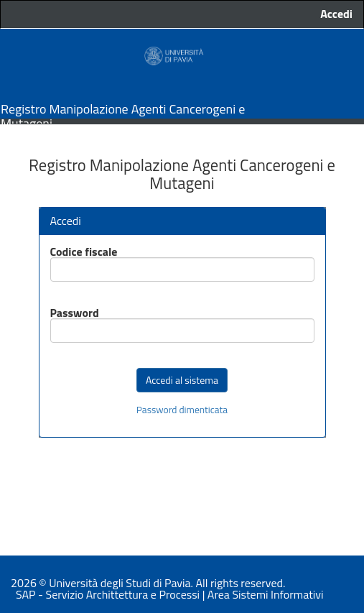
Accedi (336, 14)
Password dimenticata (182, 410)
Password (75, 313)
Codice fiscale (84, 252)
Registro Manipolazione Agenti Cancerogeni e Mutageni (123, 109)
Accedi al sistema (182, 380)
